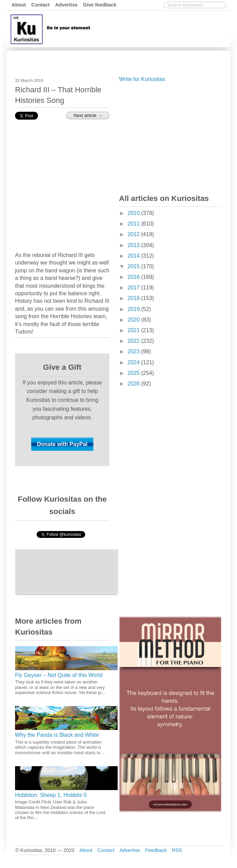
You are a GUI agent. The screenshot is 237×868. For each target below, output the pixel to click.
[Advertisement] (170, 137)
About (19, 5)
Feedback (156, 850)
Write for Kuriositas (142, 79)
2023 (134, 351)
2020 (134, 320)
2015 (134, 266)
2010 (134, 213)
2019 (134, 309)
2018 (134, 298)
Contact (41, 5)
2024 (134, 362)
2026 (134, 384)
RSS (177, 850)
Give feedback (100, 5)
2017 (134, 288)
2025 (134, 373)
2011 (134, 224)
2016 (134, 277)
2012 (134, 234)
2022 (134, 341)
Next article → (88, 115)
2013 (134, 245)
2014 (134, 256)
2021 (134, 330)
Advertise (66, 5)
